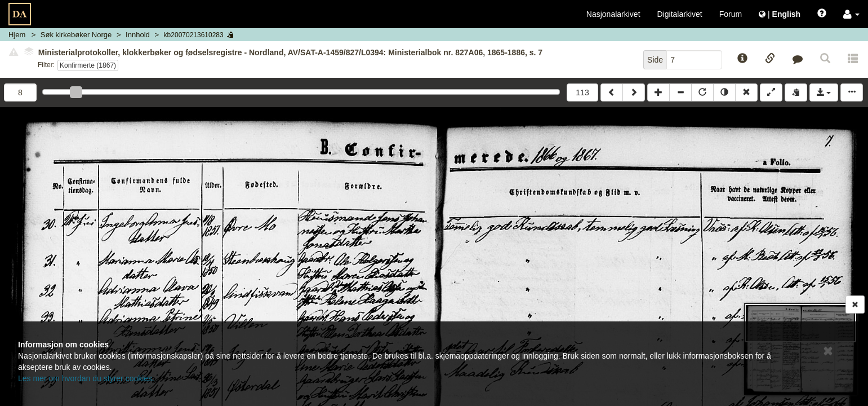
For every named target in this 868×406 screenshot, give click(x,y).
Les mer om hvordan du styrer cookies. (86, 378)
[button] (851, 14)
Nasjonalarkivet (613, 14)
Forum (731, 14)
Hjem (17, 35)
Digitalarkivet (680, 14)
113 (582, 92)
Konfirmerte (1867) (88, 65)
